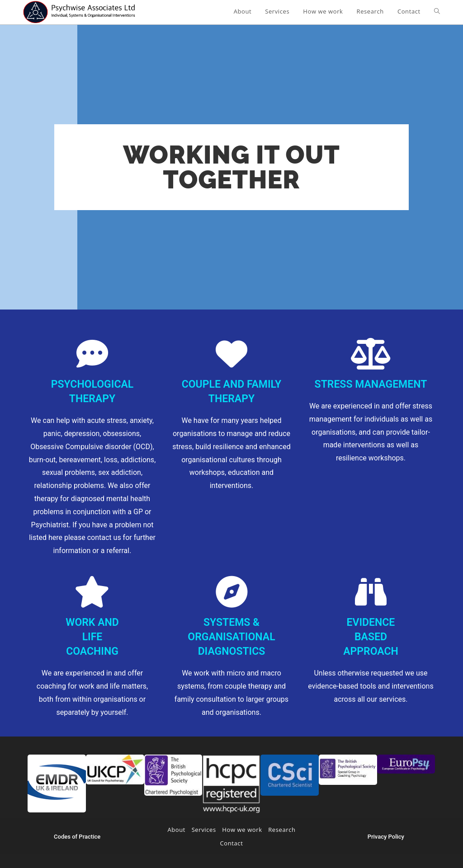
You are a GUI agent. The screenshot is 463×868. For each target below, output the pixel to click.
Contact (232, 843)
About (176, 830)
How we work (242, 830)
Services (204, 830)
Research (282, 830)
